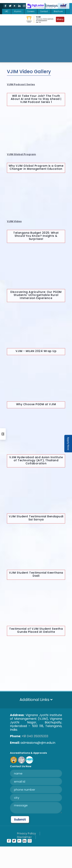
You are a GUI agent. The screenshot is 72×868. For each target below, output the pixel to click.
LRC (7, 11)
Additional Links (36, 700)
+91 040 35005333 (35, 736)
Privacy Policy (26, 833)
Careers (31, 11)
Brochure (58, 11)
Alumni (18, 11)
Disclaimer (24, 837)
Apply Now (68, 444)
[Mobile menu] (61, 20)
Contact (44, 11)
